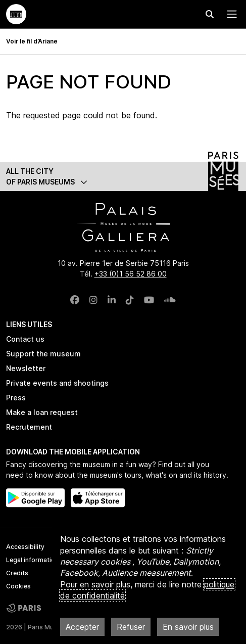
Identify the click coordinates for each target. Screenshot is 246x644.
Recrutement (29, 427)
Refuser (131, 627)
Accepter (82, 627)
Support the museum (43, 354)
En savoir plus (188, 627)
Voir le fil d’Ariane (32, 41)
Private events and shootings (57, 383)
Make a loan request (42, 412)
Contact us (25, 339)
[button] (123, 176)
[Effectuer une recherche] (210, 14)
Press (16, 398)
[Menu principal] (230, 14)
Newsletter (26, 368)
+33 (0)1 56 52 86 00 (131, 274)
